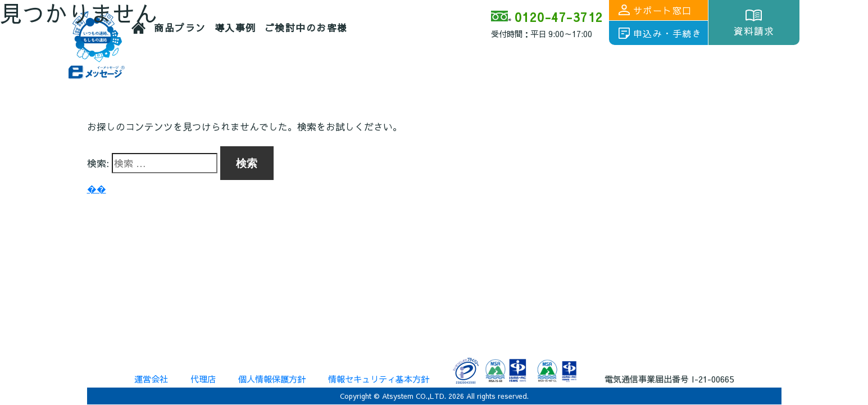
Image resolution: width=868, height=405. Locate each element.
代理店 (203, 379)
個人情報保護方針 (272, 379)
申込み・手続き (668, 33)
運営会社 (151, 379)
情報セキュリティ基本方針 (379, 379)
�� (97, 188)
